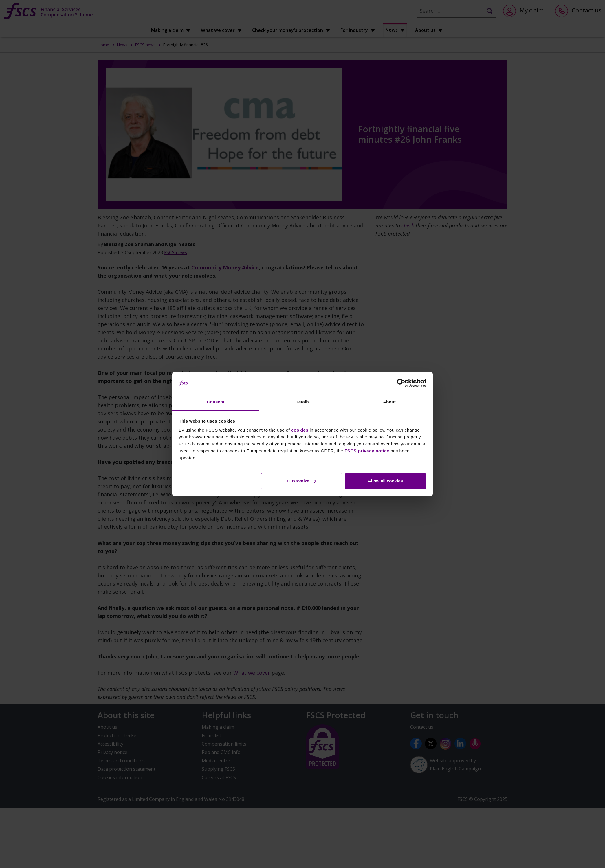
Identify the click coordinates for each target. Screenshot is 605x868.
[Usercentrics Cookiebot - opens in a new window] (401, 383)
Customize (302, 481)
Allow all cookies (385, 481)
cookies (300, 430)
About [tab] (389, 402)
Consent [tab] (216, 402)
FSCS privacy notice (367, 451)
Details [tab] (302, 402)
